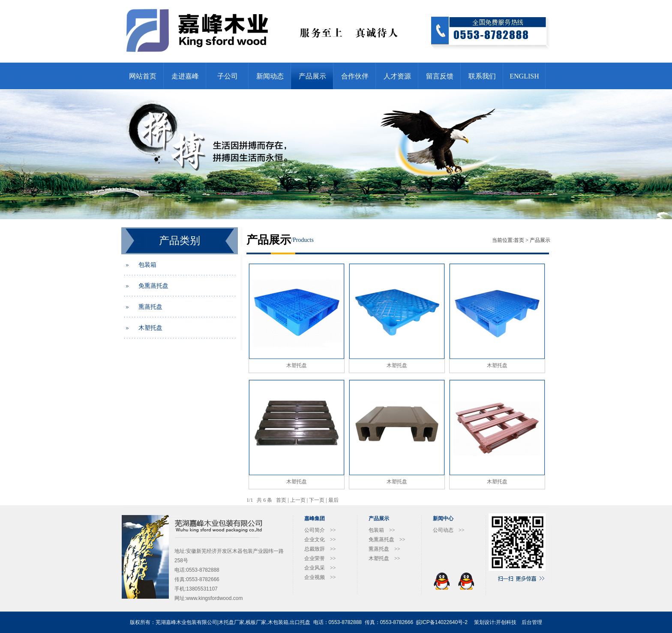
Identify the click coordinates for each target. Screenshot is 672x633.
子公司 (228, 76)
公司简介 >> (320, 530)
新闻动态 (270, 76)
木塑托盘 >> (384, 558)
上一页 (298, 500)
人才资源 (397, 76)
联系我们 (482, 76)
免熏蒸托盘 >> (387, 540)
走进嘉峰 (185, 76)
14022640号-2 (451, 622)
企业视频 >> (320, 577)
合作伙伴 (355, 76)
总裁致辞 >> (320, 549)
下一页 (317, 500)
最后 (333, 500)
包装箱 (147, 265)
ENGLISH (524, 76)
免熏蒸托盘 (153, 286)
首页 (519, 240)
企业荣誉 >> (320, 558)
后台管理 (532, 622)
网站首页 (143, 76)
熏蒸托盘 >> (384, 549)
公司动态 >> (449, 530)
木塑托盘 (150, 328)
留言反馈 (440, 76)
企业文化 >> (320, 540)
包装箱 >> (382, 530)
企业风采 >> (320, 568)
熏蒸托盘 (150, 307)
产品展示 (312, 76)
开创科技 (506, 622)
